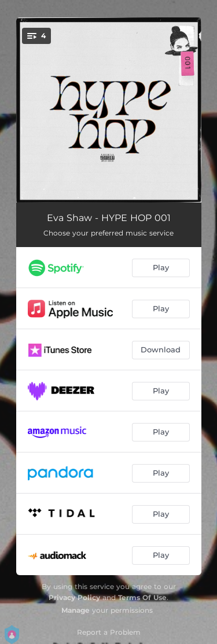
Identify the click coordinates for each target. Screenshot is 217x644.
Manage (76, 610)
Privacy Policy (74, 597)
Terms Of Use (142, 597)
